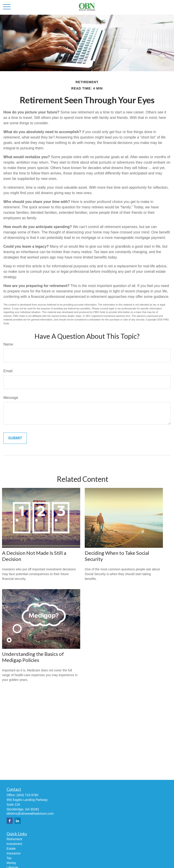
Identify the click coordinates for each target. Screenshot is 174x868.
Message (11, 398)
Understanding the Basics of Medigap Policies (33, 657)
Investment (14, 844)
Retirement (14, 839)
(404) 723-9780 (27, 795)
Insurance (13, 853)
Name (8, 344)
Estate (11, 849)
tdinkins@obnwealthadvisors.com (30, 814)
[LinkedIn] (18, 821)
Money (11, 863)
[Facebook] (10, 821)
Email (8, 371)
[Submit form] (15, 438)
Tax (9, 858)
